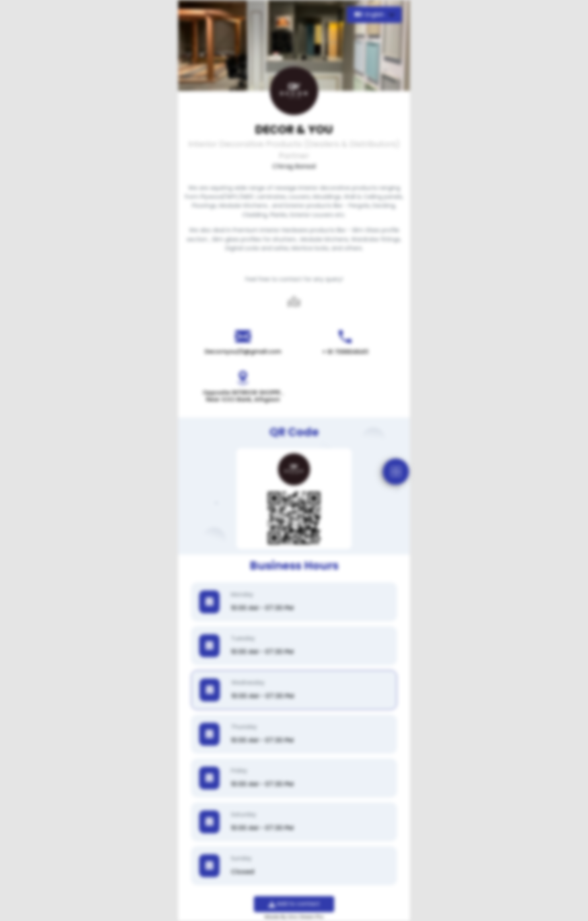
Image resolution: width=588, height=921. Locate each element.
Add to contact (294, 904)
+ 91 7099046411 (345, 352)
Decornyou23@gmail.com (243, 352)
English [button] (370, 14)
